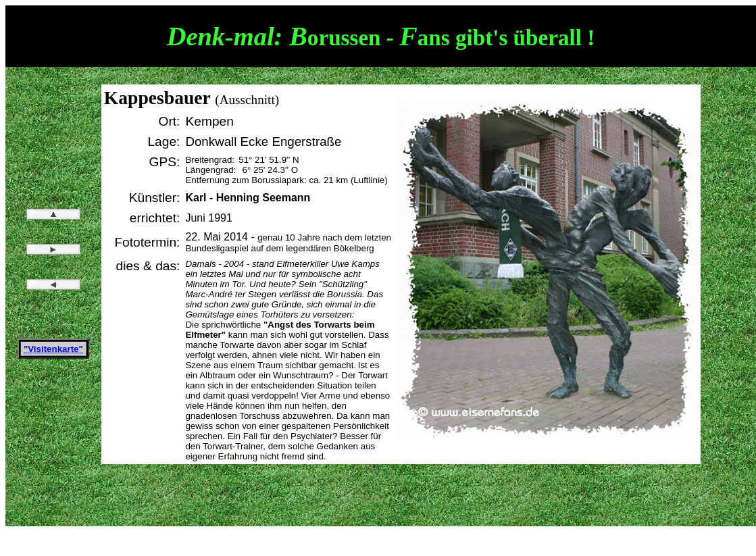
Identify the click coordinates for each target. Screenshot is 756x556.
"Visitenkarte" (53, 349)
